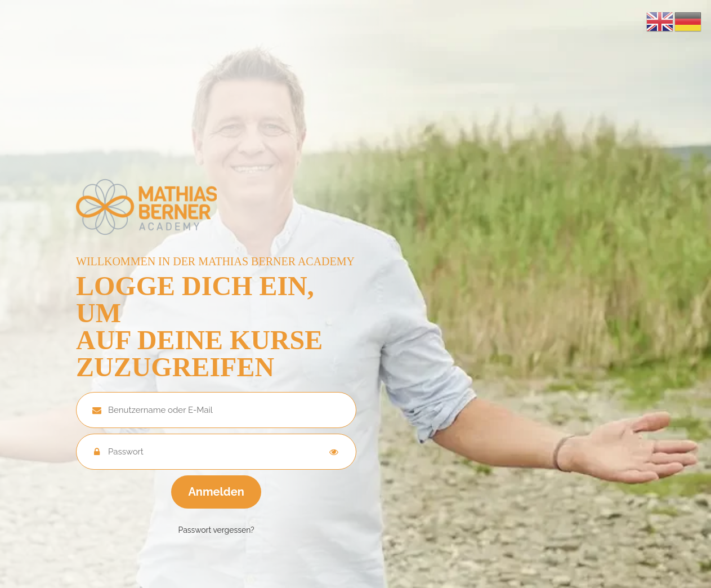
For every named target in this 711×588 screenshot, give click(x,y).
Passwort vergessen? (216, 530)
